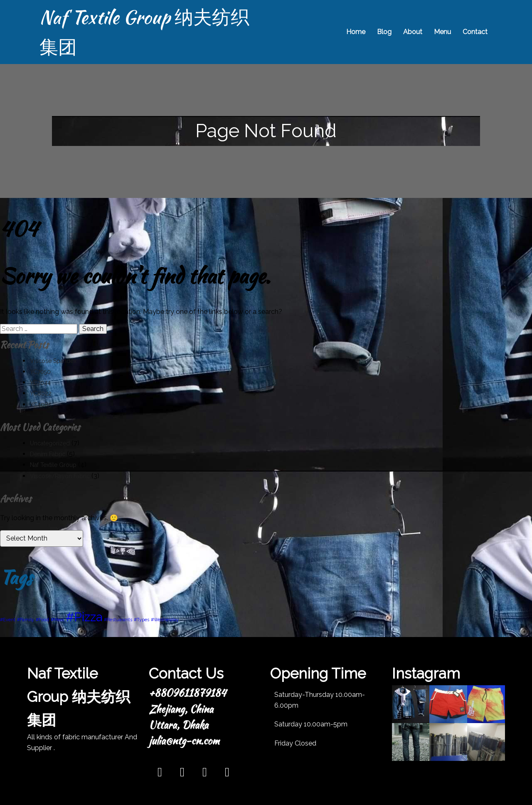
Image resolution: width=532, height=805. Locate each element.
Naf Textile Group (53, 465)
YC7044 (40, 383)
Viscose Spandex (53, 361)
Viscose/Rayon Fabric (60, 476)
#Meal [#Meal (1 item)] (57, 620)
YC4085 (41, 405)
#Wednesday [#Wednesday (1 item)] (165, 620)
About (413, 32)
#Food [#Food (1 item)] (42, 620)
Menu (442, 32)
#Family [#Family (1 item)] (26, 620)
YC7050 (40, 372)
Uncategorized (50, 443)
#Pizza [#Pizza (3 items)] (84, 617)
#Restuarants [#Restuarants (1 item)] (118, 620)
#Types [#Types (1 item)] (142, 620)
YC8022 (41, 393)
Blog (384, 32)
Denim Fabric (48, 454)
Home (356, 32)
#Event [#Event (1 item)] (8, 620)
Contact (475, 32)
